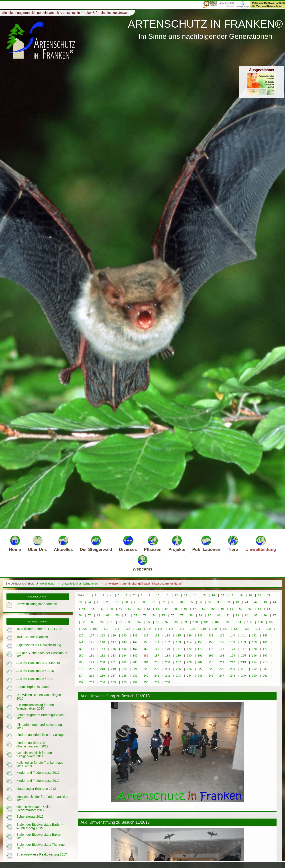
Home (15, 543)
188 (168, 656)
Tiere (233, 543)
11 (167, 595)
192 (211, 656)
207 (178, 662)
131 (135, 635)
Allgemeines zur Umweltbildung (39, 645)
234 (81, 676)
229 (222, 669)
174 (211, 649)
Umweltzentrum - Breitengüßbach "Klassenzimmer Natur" (144, 584)
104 (239, 622)
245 (200, 676)
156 (211, 642)
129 (113, 635)
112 (127, 629)
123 (247, 629)
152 (168, 642)
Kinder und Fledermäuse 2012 (38, 781)
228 (211, 669)
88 (83, 622)
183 (113, 656)
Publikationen (206, 543)
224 (168, 669)
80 (210, 615)
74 (154, 615)
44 (274, 602)
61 (232, 609)
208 (189, 662)
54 (167, 609)
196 (254, 656)
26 (108, 602)
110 (106, 629)
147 (113, 642)
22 (269, 595)
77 (182, 615)
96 (157, 622)
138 (211, 635)
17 (222, 595)
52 (148, 609)
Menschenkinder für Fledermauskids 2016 (42, 798)
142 (254, 635)
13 (185, 595)
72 (136, 615)
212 (233, 662)
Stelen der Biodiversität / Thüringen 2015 (42, 846)
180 (81, 656)
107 (271, 622)
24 (89, 602)
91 (111, 622)
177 (243, 649)
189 (178, 656)
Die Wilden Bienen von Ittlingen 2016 (39, 697)
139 (222, 635)
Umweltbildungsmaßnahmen (79, 584)
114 (149, 629)
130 (124, 635)
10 (158, 595)
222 (146, 669)
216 (81, 669)
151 (157, 642)
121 (225, 629)
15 (204, 595)
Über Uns (37, 543)
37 (210, 602)
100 (195, 622)
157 (222, 642)
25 (99, 602)
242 (168, 676)
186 (146, 656)
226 (189, 669)
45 (83, 609)
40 (237, 602)
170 (168, 649)
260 (168, 682)
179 (265, 649)
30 (145, 602)
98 (176, 622)
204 (146, 662)
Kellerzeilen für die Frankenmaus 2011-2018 (40, 764)
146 (103, 642)
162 (81, 649)
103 (228, 622)
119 (203, 629)
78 (191, 615)
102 (217, 622)
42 (256, 602)
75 (163, 615)
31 (154, 602)
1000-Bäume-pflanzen (32, 637)
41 (247, 602)
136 (189, 635)
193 (222, 656)
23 (80, 602)
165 (113, 649)
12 (176, 595)
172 (189, 649)
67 (89, 615)
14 (195, 595)
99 (185, 622)
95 (148, 622)
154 (189, 642)
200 (103, 662)
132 (146, 635)
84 (247, 615)
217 (92, 669)
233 (265, 669)
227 (200, 669)
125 (268, 629)
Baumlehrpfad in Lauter (33, 687)
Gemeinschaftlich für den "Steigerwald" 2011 (34, 755)
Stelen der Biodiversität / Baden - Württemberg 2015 (40, 826)
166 (124, 649)
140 (233, 635)
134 (168, 635)
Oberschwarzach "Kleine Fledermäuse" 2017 (34, 808)
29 (136, 602)
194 (233, 656)
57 (194, 609)
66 (80, 615)
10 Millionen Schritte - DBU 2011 (40, 629)
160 (254, 642)
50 (130, 609)
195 (243, 656)
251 (265, 676)
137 (200, 635)
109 (95, 629)
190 (189, 656)
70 (117, 615)
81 (219, 615)
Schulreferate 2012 (30, 817)
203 (135, 662)
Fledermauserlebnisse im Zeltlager (41, 735)
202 (124, 662)
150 (146, 642)
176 (233, 649)
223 (157, 669)
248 (233, 676)
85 (256, 615)
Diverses (128, 543)
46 (93, 609)
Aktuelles (63, 543)
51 (139, 609)
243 (178, 676)
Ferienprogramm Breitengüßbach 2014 (40, 717)
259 (157, 682)
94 (139, 622)
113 (138, 629)
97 (167, 622)
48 (111, 609)
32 (163, 602)
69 (108, 615)
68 (99, 615)
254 (103, 682)
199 (92, 662)
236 (103, 676)
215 (265, 662)
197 (265, 656)
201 (113, 662)
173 (200, 649)
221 (135, 669)
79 (200, 615)
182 (103, 656)
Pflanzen (153, 543)
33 (173, 602)
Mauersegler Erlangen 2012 (36, 789)
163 (92, 649)
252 (81, 682)
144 (81, 642)
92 (120, 622)
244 (189, 676)
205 (157, 662)
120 (214, 629)
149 (135, 642)
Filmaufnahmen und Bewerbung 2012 (39, 726)
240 (146, 676)
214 (254, 662)
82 (228, 615)
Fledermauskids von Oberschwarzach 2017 (33, 745)
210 (211, 662)
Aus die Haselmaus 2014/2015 (38, 663)
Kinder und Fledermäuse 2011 (38, 773)
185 (135, 656)
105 (249, 622)
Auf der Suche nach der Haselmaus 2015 (42, 655)
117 (182, 629)
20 (250, 595)
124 (258, 629)
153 (178, 642)
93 (130, 622)
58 (204, 609)
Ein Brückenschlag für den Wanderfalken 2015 (35, 707)
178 (254, 649)
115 (160, 629)
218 (103, 669)
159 (243, 642)
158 (233, 642)
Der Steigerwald (96, 543)
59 (213, 609)
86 (265, 615)
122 (236, 629)
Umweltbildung (261, 543)
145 (92, 642)
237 (113, 676)
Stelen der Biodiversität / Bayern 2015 (39, 836)
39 (228, 602)
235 (92, 676)
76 (173, 615)
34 (182, 602)
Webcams (142, 563)
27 (117, 602)
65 (269, 609)
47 (102, 609)
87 (274, 615)
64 (259, 609)
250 (254, 676)
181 (92, 656)
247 (222, 676)
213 (243, 662)
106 (260, 622)
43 (265, 602)
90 (102, 622)
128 (103, 635)
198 (81, 662)
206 (168, 662)
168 (146, 649)
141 (243, 635)
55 (176, 609)
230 (233, 669)
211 (222, 662)
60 (222, 609)
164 (103, 649)
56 (185, 609)
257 (135, 682)
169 (157, 649)
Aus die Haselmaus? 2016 (35, 671)
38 (219, 602)
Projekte (177, 543)
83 (237, 615)
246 (211, 676)
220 (124, 669)
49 (120, 609)
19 (241, 595)
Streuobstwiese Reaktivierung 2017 (42, 854)
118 (193, 629)
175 (222, 649)
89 (93, 622)
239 (135, 676)
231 (243, 669)
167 (135, 649)
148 (124, 642)
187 (157, 656)
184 (124, 656)
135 (178, 635)
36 (200, 602)
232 (254, 669)
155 (200, 642)
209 (200, 662)
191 (200, 656)
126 (81, 635)
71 (126, 615)
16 (213, 595)
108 (84, 629)
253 (92, 682)
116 (171, 629)
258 (146, 682)
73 (145, 615)
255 (113, 682)
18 (232, 595)
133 (157, 635)
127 (92, 635)
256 (124, 682)
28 (126, 602)
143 (265, 635)
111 (117, 629)
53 (157, 609)
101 (206, 622)
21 (259, 595)
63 (250, 609)
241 (157, 676)
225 (178, 669)
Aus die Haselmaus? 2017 (35, 679)
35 (191, 602)
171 (178, 649)
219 (113, 669)
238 (124, 676)
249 (243, 676)
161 (265, 642)
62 (241, 609)
